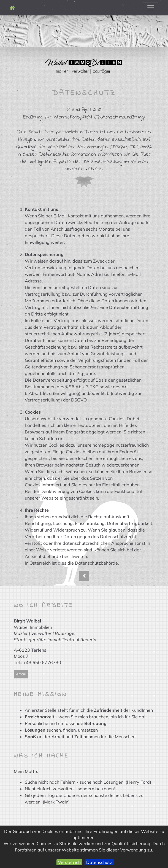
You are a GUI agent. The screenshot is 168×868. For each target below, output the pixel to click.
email (21, 674)
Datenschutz (99, 862)
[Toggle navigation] (151, 8)
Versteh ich (69, 862)
